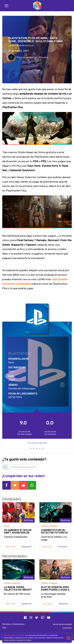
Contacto (67, 628)
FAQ (4, 628)
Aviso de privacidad (62, 624)
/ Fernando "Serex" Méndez (28, 57)
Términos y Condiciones (13, 624)
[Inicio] (37, 6)
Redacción (27, 547)
